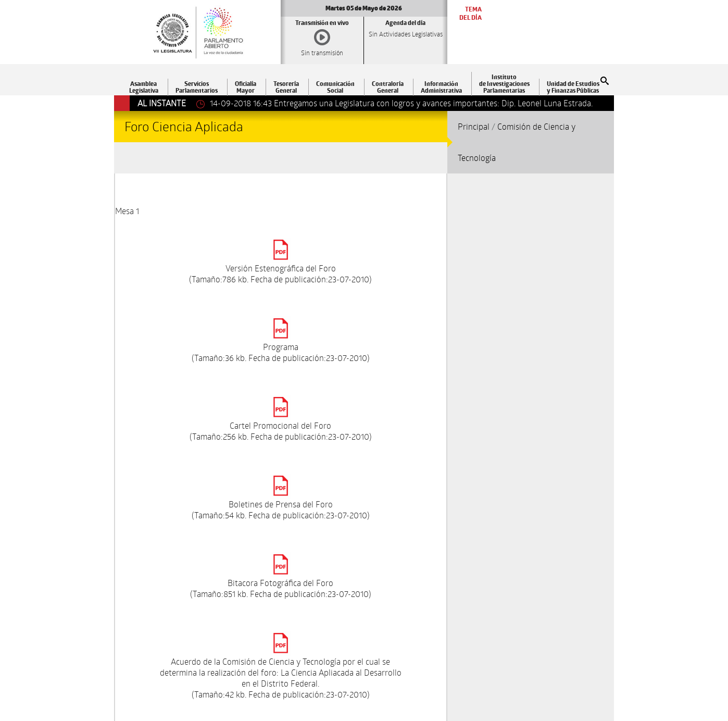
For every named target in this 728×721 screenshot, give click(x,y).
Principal (474, 126)
